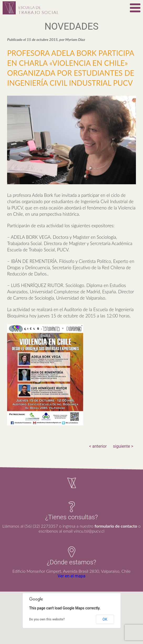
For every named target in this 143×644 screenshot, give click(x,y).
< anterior (98, 446)
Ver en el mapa (72, 576)
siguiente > (123, 446)
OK (105, 619)
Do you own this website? (47, 619)
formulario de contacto (116, 526)
